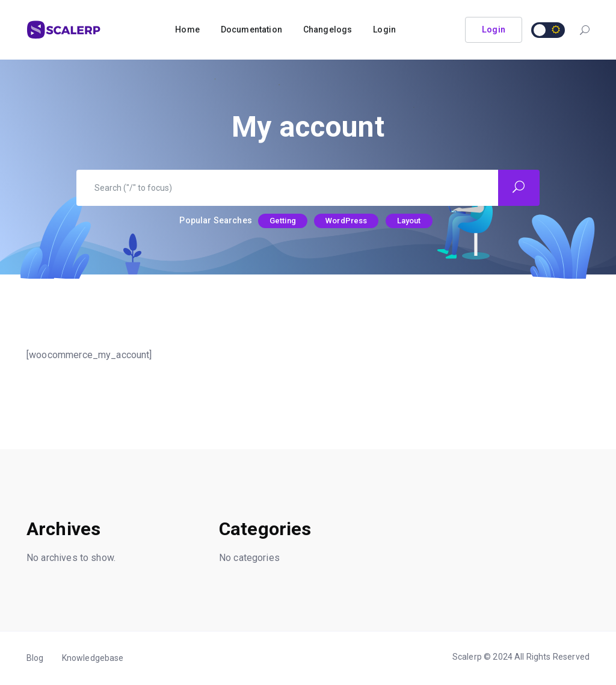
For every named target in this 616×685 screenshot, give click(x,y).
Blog (35, 658)
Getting (283, 221)
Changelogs (328, 29)
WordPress (346, 221)
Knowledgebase (93, 658)
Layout (409, 221)
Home (187, 29)
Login (384, 29)
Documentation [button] (251, 29)
